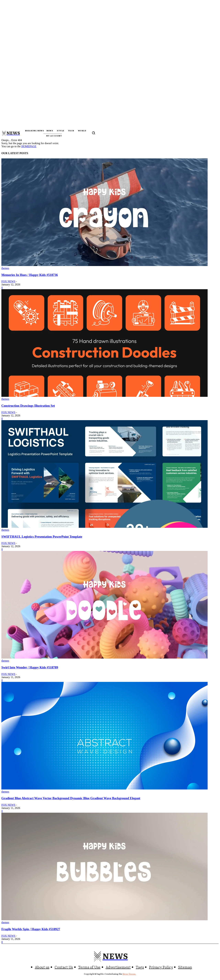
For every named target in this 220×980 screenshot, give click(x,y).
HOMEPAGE (29, 146)
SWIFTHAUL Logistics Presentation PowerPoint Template (42, 537)
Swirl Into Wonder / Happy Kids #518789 (30, 667)
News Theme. (129, 974)
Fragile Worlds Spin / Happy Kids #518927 (31, 929)
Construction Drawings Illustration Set (28, 406)
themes (5, 268)
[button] (93, 133)
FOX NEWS (8, 281)
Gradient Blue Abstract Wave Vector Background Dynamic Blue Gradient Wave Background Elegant (71, 798)
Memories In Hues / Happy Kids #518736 (30, 275)
